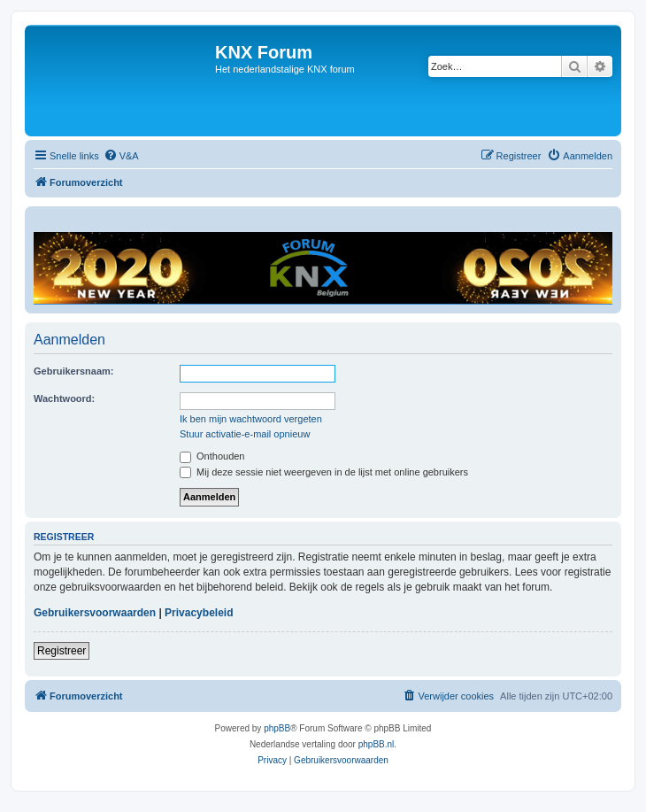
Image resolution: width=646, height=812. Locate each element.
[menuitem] (121, 156)
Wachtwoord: (64, 398)
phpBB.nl (377, 744)
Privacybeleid (199, 613)
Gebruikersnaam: (73, 371)
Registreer (62, 651)
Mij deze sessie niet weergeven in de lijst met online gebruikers (324, 472)
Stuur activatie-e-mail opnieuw (245, 434)
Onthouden (212, 456)
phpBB (277, 728)
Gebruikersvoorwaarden (95, 613)
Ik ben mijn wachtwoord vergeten (251, 419)
